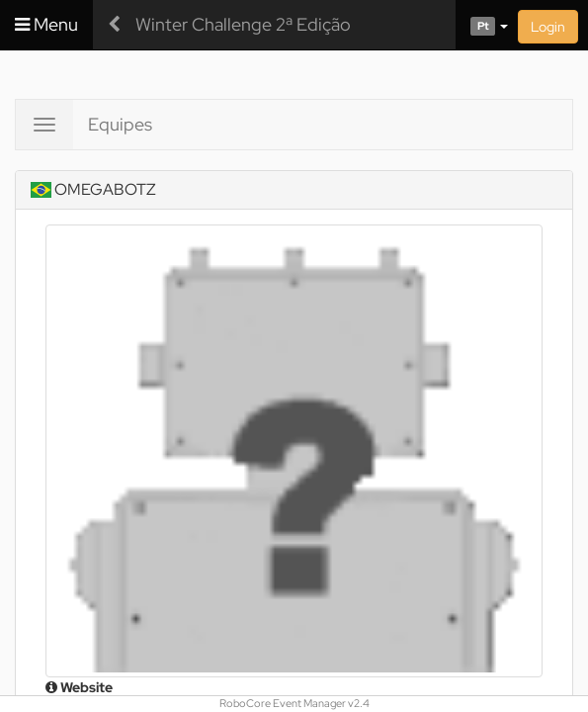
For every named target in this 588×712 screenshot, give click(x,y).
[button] (482, 25)
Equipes (120, 124)
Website (79, 687)
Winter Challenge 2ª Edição (243, 24)
